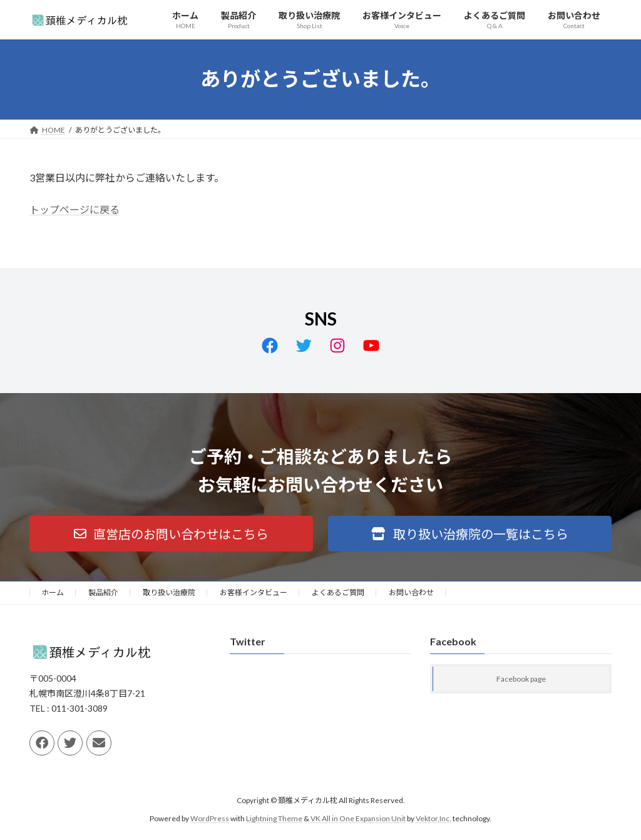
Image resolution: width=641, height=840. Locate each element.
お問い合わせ (411, 592)
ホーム (53, 592)
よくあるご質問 (338, 592)
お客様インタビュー (254, 592)
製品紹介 (103, 592)
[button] (171, 534)
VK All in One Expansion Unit (358, 818)
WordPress (210, 818)
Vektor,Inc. (433, 818)
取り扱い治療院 (169, 592)
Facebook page (521, 679)
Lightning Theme (274, 818)
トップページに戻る (74, 209)
